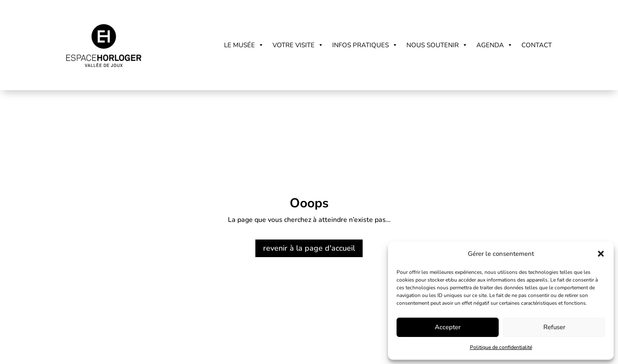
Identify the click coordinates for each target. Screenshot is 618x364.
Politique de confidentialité (501, 347)
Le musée (244, 45)
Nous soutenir (437, 45)
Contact (537, 45)
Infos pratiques (365, 45)
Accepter (448, 327)
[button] (601, 254)
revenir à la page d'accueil (309, 248)
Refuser (554, 327)
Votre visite (298, 45)
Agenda (495, 45)
